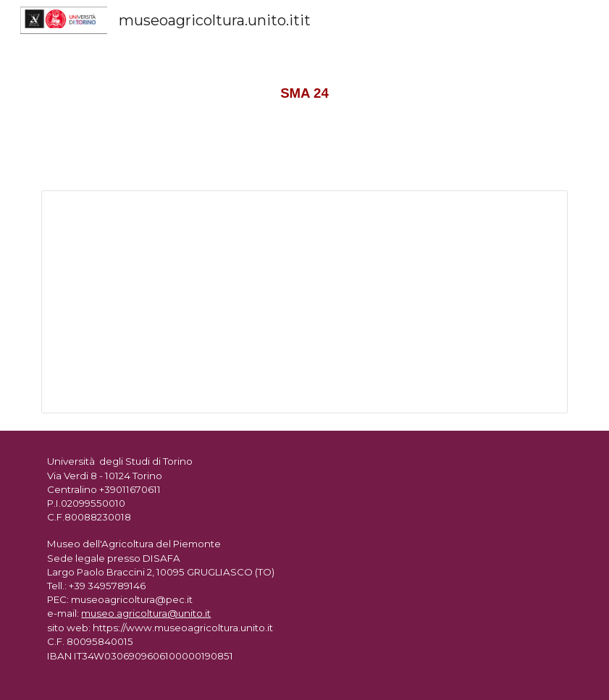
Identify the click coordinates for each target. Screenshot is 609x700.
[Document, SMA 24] (304, 302)
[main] (304, 87)
